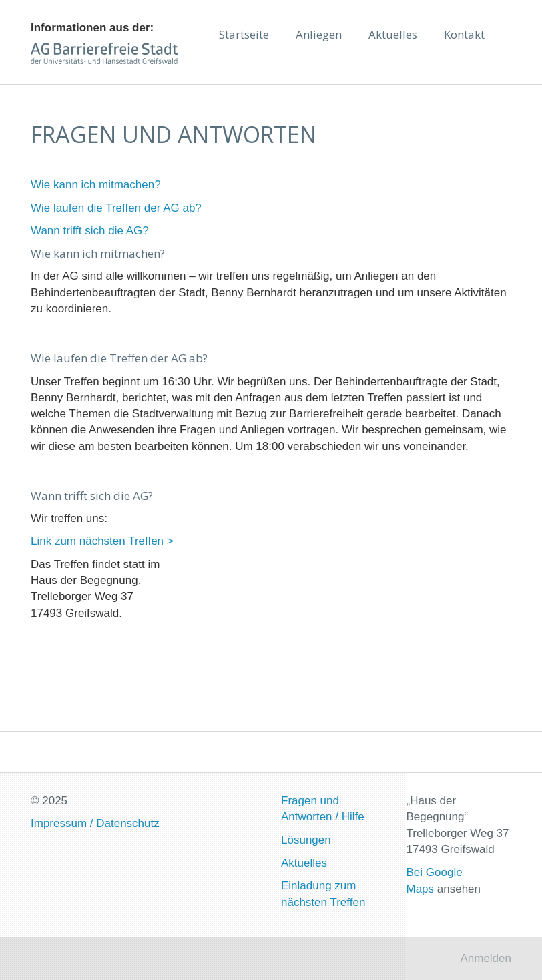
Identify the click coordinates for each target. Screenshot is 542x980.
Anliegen (319, 34)
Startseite (244, 34)
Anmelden (486, 958)
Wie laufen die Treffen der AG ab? (116, 208)
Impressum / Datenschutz (95, 823)
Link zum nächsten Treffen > (102, 541)
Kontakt (464, 34)
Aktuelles (393, 34)
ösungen (309, 840)
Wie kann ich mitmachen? (96, 185)
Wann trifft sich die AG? (90, 231)
